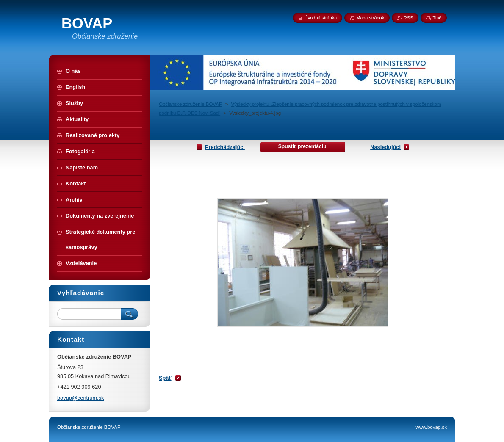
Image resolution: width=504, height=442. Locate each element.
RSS (408, 18)
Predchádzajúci (225, 147)
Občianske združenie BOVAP (190, 104)
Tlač (437, 18)
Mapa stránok (370, 18)
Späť (165, 378)
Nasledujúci (385, 147)
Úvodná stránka (321, 18)
